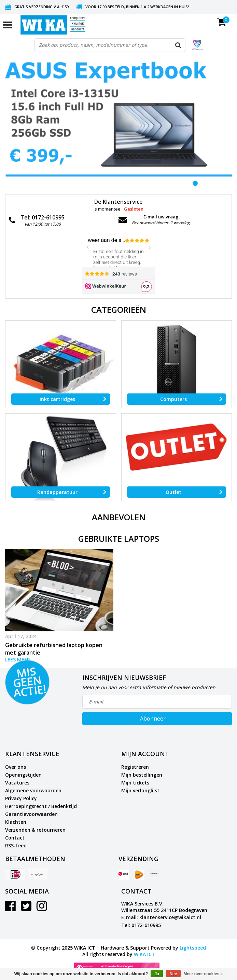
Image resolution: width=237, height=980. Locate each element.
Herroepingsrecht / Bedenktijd (41, 806)
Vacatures (17, 783)
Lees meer (18, 660)
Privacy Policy (21, 798)
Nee (173, 974)
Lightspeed (193, 948)
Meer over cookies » (203, 974)
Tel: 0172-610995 (141, 925)
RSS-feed (16, 845)
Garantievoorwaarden (31, 814)
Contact (15, 838)
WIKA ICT (144, 954)
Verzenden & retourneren (35, 830)
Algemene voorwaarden (33, 790)
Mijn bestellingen (142, 775)
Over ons (16, 767)
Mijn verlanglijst (140, 790)
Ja (157, 974)
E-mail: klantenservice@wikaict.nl (161, 917)
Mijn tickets (135, 783)
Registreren (135, 767)
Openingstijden (23, 775)
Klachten (16, 822)
